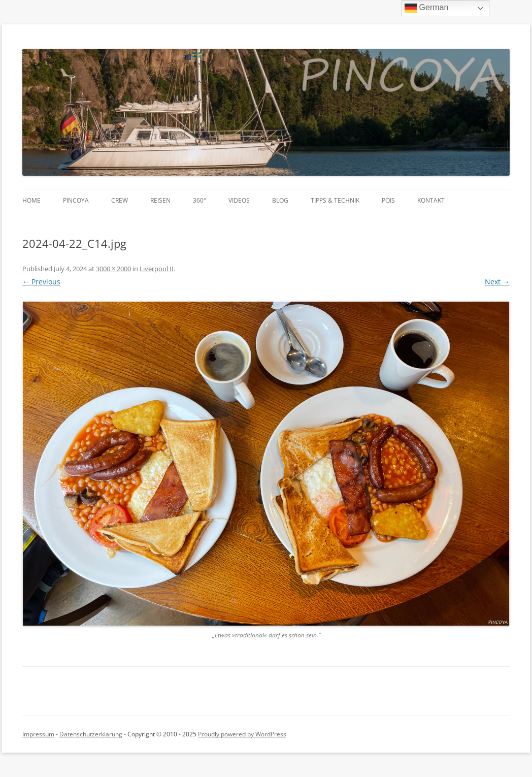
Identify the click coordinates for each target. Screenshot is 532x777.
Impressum (38, 734)
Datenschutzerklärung (91, 734)
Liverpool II (157, 269)
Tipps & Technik (335, 200)
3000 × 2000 (113, 269)
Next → (497, 282)
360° (199, 200)
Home (31, 200)
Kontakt (431, 200)
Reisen (160, 200)
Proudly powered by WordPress (242, 734)
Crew (120, 200)
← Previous (41, 282)
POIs (388, 200)
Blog (280, 200)
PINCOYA (76, 200)
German (426, 8)
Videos (239, 200)
